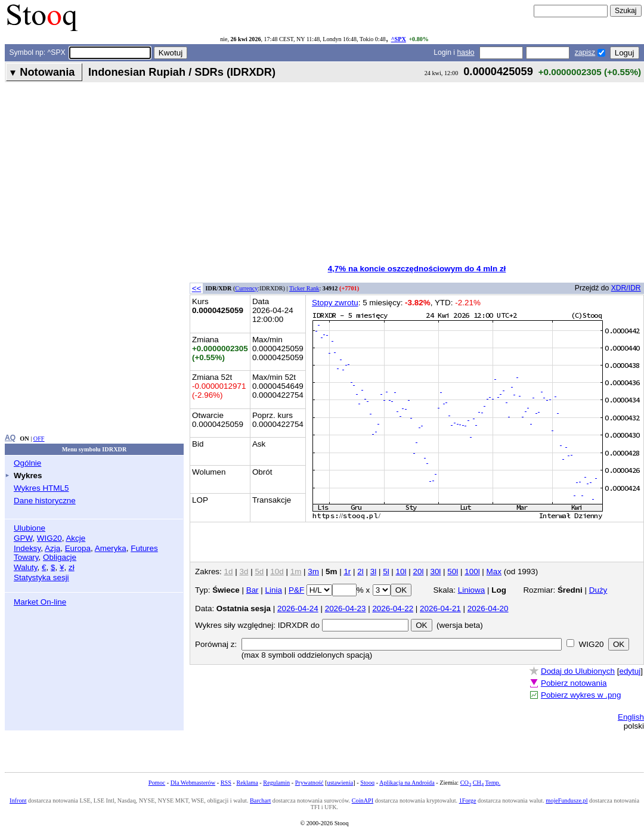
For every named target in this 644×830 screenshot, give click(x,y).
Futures (144, 548)
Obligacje (60, 557)
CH (478, 783)
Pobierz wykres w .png (581, 695)
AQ (10, 438)
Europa (78, 548)
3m (313, 572)
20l (419, 572)
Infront (18, 800)
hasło (465, 52)
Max (494, 572)
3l (373, 572)
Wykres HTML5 (41, 488)
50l (453, 572)
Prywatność (309, 783)
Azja (52, 548)
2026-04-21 (440, 608)
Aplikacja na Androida (407, 783)
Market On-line (40, 602)
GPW (23, 538)
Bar (253, 590)
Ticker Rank (304, 288)
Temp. (493, 783)
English (631, 717)
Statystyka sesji (41, 577)
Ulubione (30, 528)
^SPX (399, 39)
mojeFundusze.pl (566, 800)
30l (435, 572)
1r (347, 572)
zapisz (585, 52)
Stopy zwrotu (335, 303)
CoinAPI (363, 800)
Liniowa (472, 590)
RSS (226, 783)
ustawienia (340, 783)
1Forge (468, 800)
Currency (246, 288)
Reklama (247, 783)
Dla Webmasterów (193, 783)
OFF (39, 439)
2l (360, 572)
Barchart (260, 800)
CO (466, 783)
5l (386, 572)
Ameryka (111, 548)
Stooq (367, 783)
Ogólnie (27, 463)
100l (472, 572)
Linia (274, 590)
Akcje (75, 538)
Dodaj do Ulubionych (578, 671)
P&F (296, 590)
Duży (598, 590)
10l (401, 572)
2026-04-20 (488, 608)
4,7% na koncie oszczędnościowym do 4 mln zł (417, 269)
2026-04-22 (393, 608)
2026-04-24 (298, 608)
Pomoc (157, 783)
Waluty (26, 567)
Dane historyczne (45, 501)
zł (72, 567)
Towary (26, 557)
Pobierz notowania (574, 683)
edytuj (630, 671)
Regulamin (276, 783)
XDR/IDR (626, 288)
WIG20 (49, 538)
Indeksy (27, 548)
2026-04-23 (346, 608)
